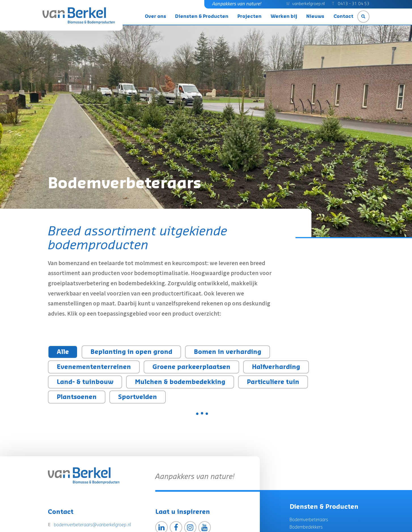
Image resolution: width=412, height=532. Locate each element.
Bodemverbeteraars (309, 520)
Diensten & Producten (202, 16)
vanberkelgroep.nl (308, 4)
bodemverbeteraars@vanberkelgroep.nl (92, 525)
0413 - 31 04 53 (354, 4)
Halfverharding (276, 367)
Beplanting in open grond (131, 352)
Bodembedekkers (306, 527)
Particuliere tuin (273, 382)
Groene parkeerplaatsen (191, 367)
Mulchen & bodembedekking (180, 382)
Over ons (155, 16)
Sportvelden (138, 397)
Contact (343, 16)
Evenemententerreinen (94, 367)
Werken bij (284, 16)
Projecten (249, 16)
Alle (63, 352)
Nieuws (315, 16)
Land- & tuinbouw (85, 382)
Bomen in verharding (228, 352)
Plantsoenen (77, 397)
